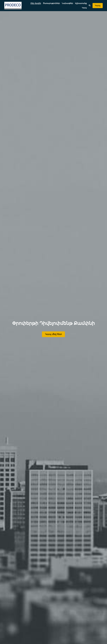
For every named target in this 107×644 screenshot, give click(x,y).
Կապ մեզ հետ (53, 334)
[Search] (90, 6)
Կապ (98, 6)
